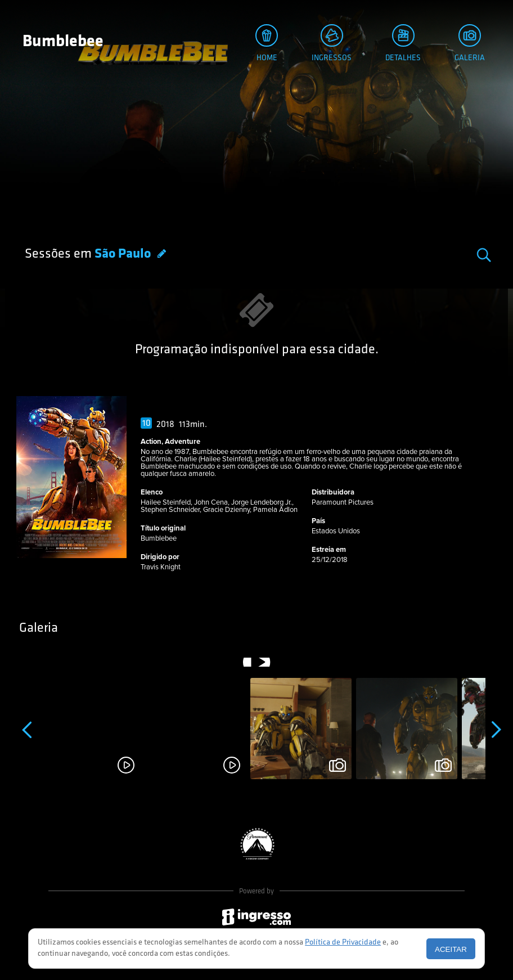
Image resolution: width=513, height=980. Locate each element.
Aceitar (451, 949)
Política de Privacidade (343, 943)
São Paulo (124, 254)
